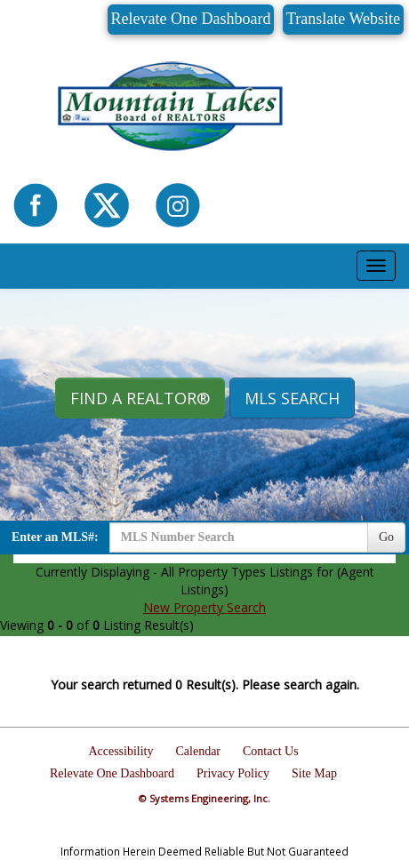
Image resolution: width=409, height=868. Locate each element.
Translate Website (343, 19)
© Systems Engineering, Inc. (204, 798)
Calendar (198, 751)
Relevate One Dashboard (191, 19)
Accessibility (120, 751)
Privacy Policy (233, 773)
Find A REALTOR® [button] (140, 398)
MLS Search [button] (292, 398)
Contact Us (271, 751)
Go (386, 537)
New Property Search (204, 607)
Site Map (314, 773)
